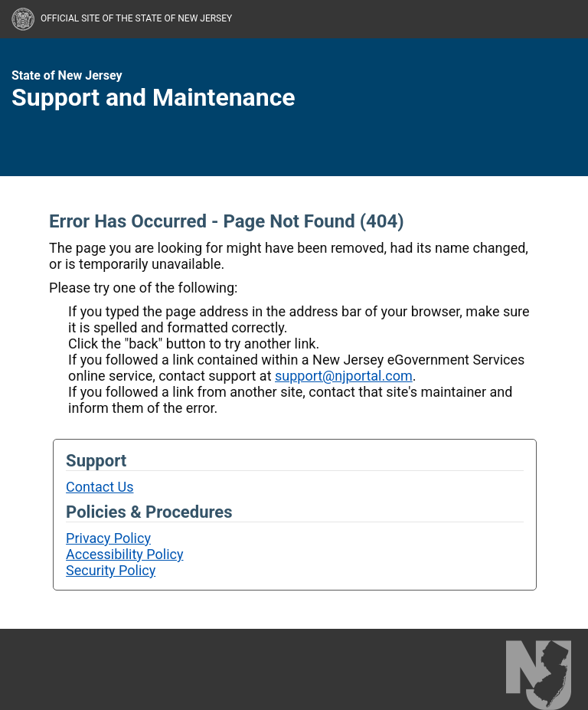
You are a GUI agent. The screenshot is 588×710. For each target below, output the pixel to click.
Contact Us (100, 487)
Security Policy (111, 570)
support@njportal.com (344, 376)
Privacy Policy (108, 538)
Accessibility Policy (124, 554)
